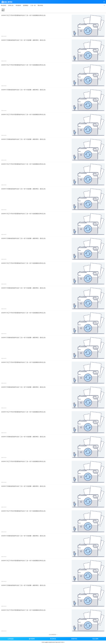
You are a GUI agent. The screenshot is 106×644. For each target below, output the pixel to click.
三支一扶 (33, 5)
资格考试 (74, 639)
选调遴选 (26, 5)
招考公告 (11, 5)
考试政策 (18, 5)
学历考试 (53, 639)
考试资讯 (3, 5)
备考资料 (32, 639)
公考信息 (11, 639)
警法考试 (40, 5)
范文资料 (95, 639)
